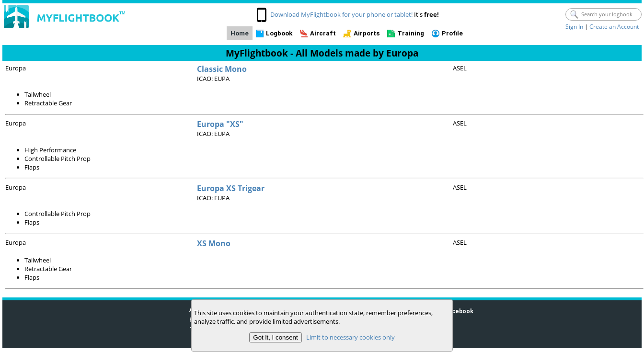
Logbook (279, 33)
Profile (452, 33)
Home (240, 33)
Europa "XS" (220, 124)
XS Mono (214, 243)
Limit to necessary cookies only (351, 337)
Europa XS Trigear (231, 188)
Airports (367, 33)
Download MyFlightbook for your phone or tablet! (341, 14)
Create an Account (614, 27)
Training (411, 33)
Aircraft (323, 33)
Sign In (574, 27)
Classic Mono (222, 69)
